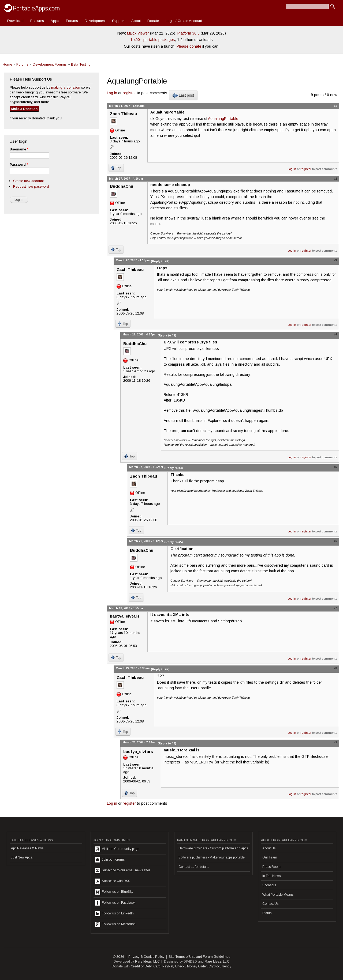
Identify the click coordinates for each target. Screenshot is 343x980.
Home (7, 64)
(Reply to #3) (167, 335)
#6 (335, 541)
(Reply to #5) (174, 542)
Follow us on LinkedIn (114, 914)
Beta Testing (81, 64)
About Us (269, 848)
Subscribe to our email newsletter (122, 871)
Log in (112, 93)
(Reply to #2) (160, 261)
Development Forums (50, 64)
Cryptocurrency (220, 966)
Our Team (270, 857)
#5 (335, 467)
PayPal (168, 966)
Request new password (31, 186)
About (136, 21)
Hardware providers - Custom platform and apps (213, 848)
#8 (335, 668)
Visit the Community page (117, 849)
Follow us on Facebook (115, 903)
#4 (335, 334)
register (129, 93)
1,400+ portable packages (153, 40)
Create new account (28, 181)
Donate (153, 21)
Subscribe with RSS (113, 881)
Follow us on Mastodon (115, 924)
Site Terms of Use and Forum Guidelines (200, 957)
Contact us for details (194, 867)
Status (267, 913)
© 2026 (118, 957)
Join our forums (110, 860)
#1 (335, 106)
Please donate (189, 46)
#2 (335, 179)
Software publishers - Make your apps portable (212, 857)
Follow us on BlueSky (114, 892)
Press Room (271, 867)
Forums (72, 21)
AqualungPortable (223, 119)
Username (19, 149)
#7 (335, 608)
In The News (271, 876)
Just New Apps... (23, 857)
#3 (335, 260)
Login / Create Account (184, 21)
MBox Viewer (138, 33)
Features (37, 21)
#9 (335, 742)
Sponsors (269, 885)
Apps (55, 21)
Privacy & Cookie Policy (146, 957)
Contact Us (270, 904)
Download (15, 21)
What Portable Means (278, 895)
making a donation (66, 87)
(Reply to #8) (167, 743)
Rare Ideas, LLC (147, 962)
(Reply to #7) (160, 669)
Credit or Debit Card (146, 966)
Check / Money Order (191, 966)
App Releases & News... (28, 848)
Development (95, 21)
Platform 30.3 (189, 33)
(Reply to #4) (174, 468)
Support (118, 21)
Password (19, 165)
